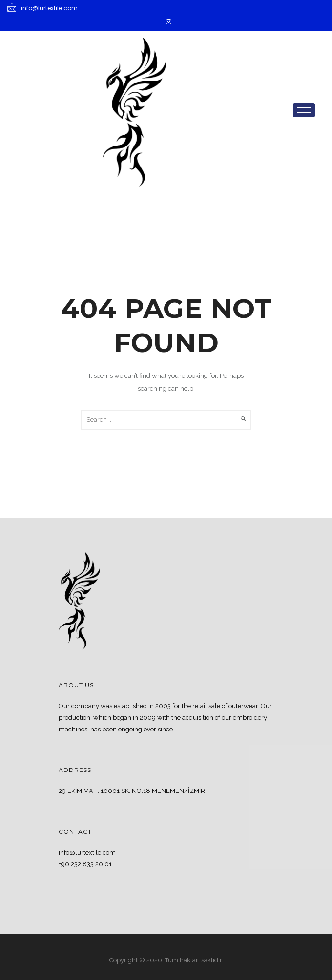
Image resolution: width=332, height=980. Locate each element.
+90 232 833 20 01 (85, 864)
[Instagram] (168, 22)
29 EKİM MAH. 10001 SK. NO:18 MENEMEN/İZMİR (132, 791)
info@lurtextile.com (87, 852)
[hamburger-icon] (304, 110)
